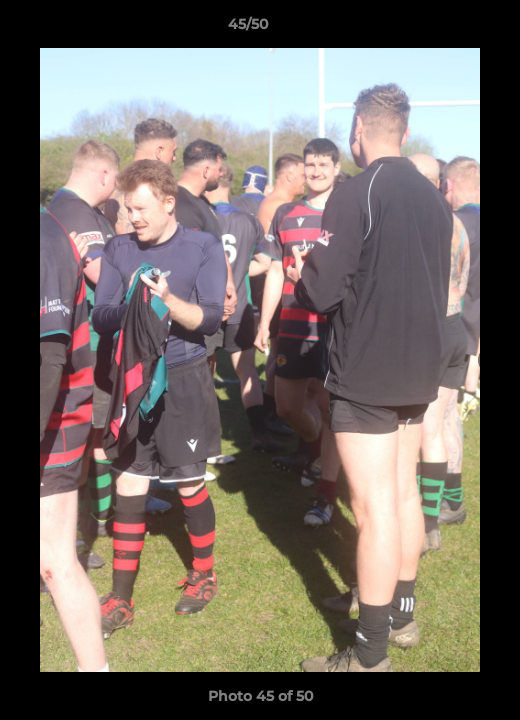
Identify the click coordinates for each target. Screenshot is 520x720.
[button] (448, 29)
